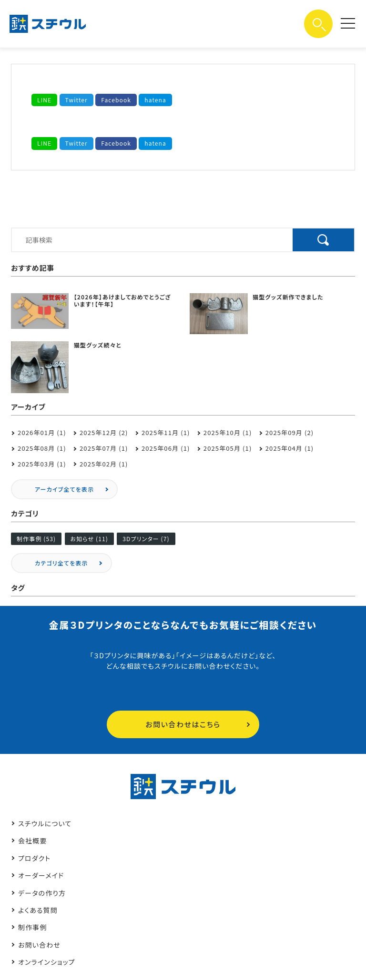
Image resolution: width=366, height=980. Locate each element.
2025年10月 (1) (228, 432)
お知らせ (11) (89, 539)
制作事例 (32, 927)
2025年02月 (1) (104, 464)
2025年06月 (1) (166, 448)
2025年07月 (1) (104, 448)
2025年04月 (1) (290, 448)
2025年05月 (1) (228, 448)
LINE (44, 100)
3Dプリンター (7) (146, 539)
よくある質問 (38, 910)
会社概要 (32, 841)
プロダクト (34, 858)
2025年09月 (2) (290, 432)
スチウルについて (45, 823)
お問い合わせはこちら (183, 724)
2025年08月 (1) (42, 448)
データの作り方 (42, 893)
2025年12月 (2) (104, 432)
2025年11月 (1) (166, 432)
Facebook (116, 100)
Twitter (76, 100)
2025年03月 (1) (42, 464)
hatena (155, 100)
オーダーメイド (41, 875)
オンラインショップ (47, 962)
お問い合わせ (39, 945)
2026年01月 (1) (42, 432)
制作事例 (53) (36, 539)
